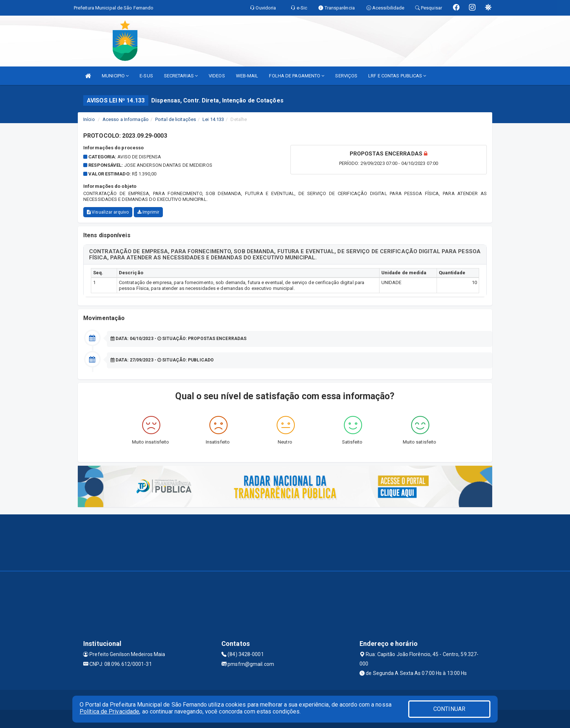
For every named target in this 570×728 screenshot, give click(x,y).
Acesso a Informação (126, 119)
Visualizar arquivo (108, 212)
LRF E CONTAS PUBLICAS (397, 76)
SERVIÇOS (346, 76)
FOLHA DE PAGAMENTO (297, 76)
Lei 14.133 (213, 119)
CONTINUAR (449, 709)
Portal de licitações (176, 119)
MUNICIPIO (115, 76)
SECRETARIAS (181, 76)
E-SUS (146, 76)
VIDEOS (217, 76)
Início (89, 119)
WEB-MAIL (247, 76)
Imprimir (148, 212)
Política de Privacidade (109, 711)
